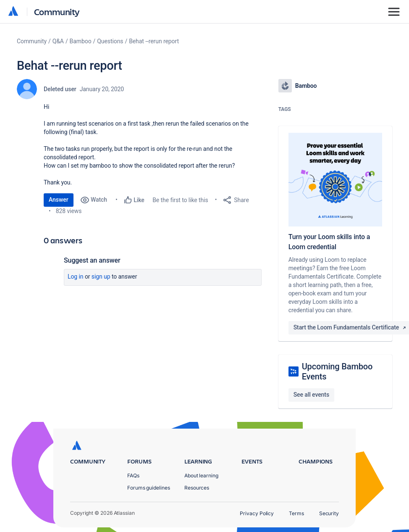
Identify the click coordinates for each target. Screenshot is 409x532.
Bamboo (81, 41)
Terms (296, 513)
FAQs (133, 475)
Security (329, 513)
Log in (76, 277)
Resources (197, 488)
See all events (311, 395)
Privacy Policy (257, 513)
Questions (110, 41)
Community (57, 12)
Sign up (101, 277)
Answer (59, 200)
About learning (201, 475)
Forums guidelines (149, 488)
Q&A (58, 41)
